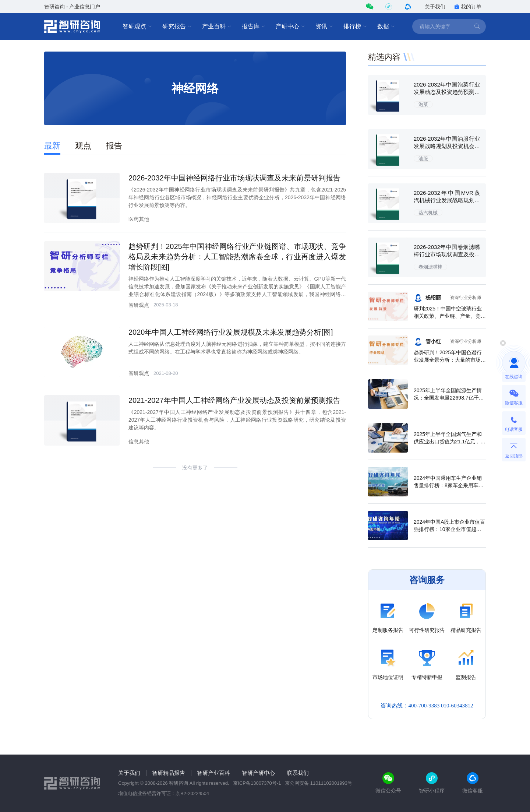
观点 (83, 146)
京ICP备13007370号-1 (257, 783)
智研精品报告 (169, 773)
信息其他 (139, 442)
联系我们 (298, 773)
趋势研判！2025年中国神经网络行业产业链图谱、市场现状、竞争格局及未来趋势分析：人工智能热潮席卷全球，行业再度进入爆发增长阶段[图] (237, 257)
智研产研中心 (258, 773)
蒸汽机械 (428, 213)
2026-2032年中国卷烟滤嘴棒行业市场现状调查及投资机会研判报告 (447, 254)
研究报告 (177, 27)
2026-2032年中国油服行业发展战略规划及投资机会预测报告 (447, 146)
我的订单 (468, 7)
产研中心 (290, 27)
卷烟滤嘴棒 (430, 267)
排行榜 (355, 27)
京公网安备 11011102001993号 (319, 783)
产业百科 (217, 27)
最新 (52, 146)
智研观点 (137, 27)
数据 (386, 27)
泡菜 (423, 104)
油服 (423, 159)
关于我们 (435, 7)
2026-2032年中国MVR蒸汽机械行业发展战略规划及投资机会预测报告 (447, 200)
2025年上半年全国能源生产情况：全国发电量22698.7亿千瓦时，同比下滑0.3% (449, 398)
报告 (114, 146)
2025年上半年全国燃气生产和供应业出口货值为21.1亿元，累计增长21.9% (450, 442)
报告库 (254, 27)
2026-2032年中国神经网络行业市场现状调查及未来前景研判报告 (234, 178)
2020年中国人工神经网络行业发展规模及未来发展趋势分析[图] (231, 332)
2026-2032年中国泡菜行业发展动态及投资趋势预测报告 (447, 92)
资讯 (324, 27)
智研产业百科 (213, 773)
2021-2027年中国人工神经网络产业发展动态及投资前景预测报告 (234, 400)
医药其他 (139, 219)
